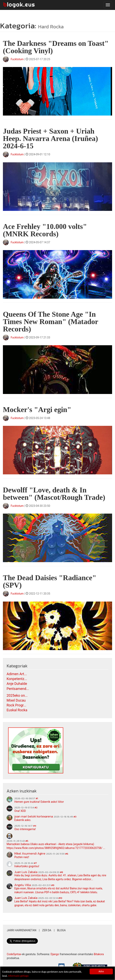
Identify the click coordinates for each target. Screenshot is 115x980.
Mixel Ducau (16, 700)
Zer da (47, 930)
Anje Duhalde (17, 684)
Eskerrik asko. (23, 820)
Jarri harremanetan (22, 930)
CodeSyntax (14, 954)
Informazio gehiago (18, 976)
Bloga (61, 930)
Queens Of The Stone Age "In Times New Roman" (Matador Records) (51, 322)
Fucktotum (17, 59)
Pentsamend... (18, 689)
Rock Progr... (16, 705)
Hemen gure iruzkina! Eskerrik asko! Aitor (39, 802)
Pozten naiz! (22, 857)
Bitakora (99, 954)
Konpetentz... (17, 679)
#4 (35, 826)
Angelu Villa (23, 885)
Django (55, 954)
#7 (35, 863)
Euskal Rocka (17, 710)
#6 (67, 854)
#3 (75, 817)
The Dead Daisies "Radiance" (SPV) (50, 581)
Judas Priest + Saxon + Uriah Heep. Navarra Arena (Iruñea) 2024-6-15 (50, 138)
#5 (27, 841)
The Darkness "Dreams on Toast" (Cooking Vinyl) (56, 47)
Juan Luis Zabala (26, 872)
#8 (61, 872)
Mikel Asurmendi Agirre (30, 853)
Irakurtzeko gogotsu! (27, 866)
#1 (37, 798)
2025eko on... (17, 695)
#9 (53, 885)
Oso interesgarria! (25, 829)
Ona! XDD (20, 811)
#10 (60, 898)
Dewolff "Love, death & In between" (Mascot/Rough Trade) (54, 494)
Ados (101, 971)
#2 (36, 808)
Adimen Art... (17, 674)
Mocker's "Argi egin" (37, 410)
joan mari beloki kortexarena (34, 816)
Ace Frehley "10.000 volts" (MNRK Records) (45, 230)
